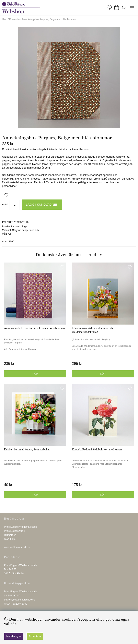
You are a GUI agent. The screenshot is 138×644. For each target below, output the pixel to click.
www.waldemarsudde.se (17, 547)
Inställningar (14, 636)
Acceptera (35, 636)
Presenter (14, 19)
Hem (5, 19)
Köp (103, 374)
